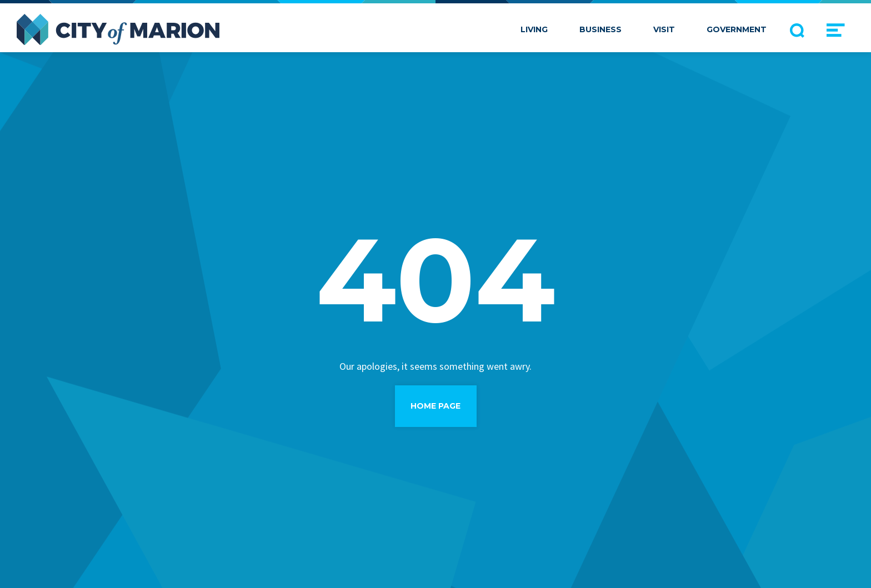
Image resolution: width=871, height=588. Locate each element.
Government (737, 29)
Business (600, 29)
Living (534, 29)
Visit (664, 29)
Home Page (436, 406)
